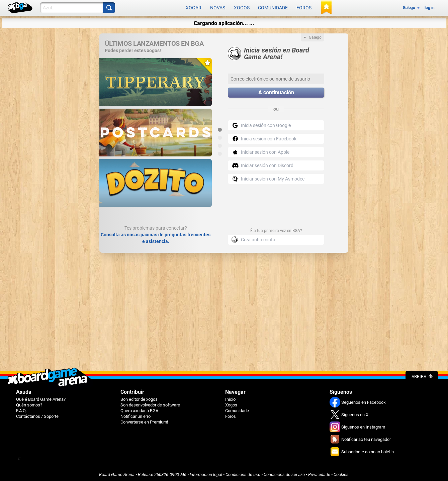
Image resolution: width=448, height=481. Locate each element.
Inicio (230, 398)
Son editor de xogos (139, 398)
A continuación (276, 91)
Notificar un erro (136, 415)
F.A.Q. (21, 409)
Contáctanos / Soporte (37, 415)
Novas (218, 7)
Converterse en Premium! (144, 421)
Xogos (242, 7)
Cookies (341, 473)
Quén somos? (29, 404)
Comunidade (273, 7)
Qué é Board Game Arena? (41, 398)
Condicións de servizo (284, 473)
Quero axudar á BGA (139, 409)
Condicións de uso (243, 473)
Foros (304, 7)
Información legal (206, 473)
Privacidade (319, 473)
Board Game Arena (117, 473)
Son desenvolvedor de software (150, 404)
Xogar (194, 7)
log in (430, 7)
